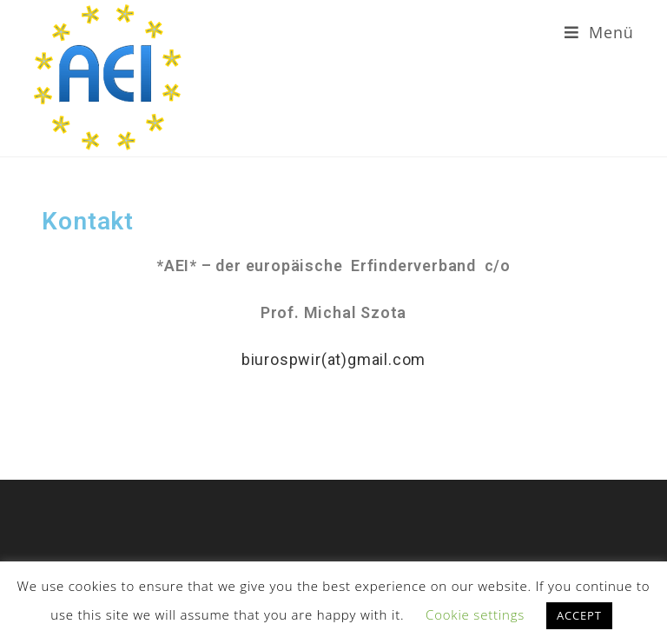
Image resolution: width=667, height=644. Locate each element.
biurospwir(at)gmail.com (333, 359)
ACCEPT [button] (579, 615)
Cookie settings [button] (475, 614)
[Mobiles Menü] (599, 32)
